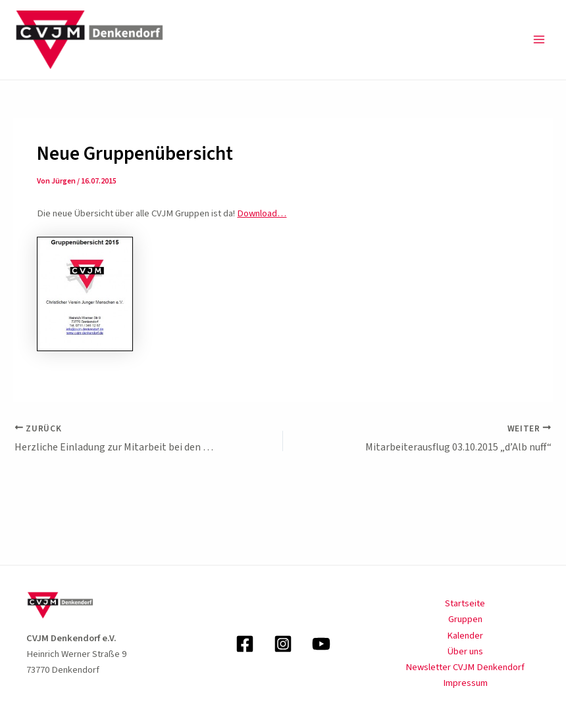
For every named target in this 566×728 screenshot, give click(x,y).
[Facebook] (245, 644)
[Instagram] (283, 644)
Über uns (465, 651)
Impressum (465, 683)
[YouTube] (321, 644)
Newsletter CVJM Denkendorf (465, 667)
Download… (262, 213)
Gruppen (465, 619)
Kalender (465, 636)
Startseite (465, 603)
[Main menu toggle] (539, 39)
